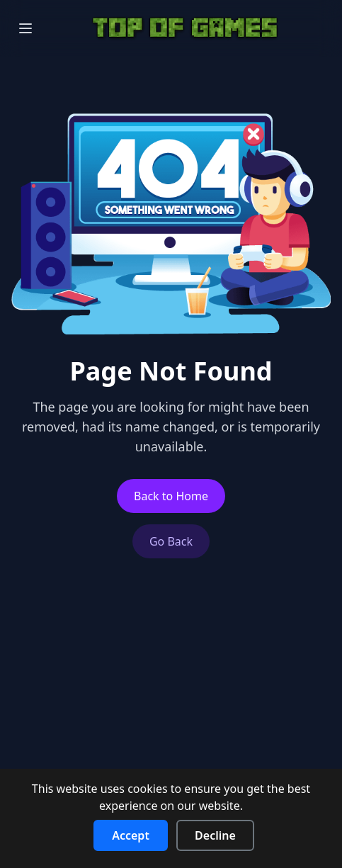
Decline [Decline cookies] (215, 835)
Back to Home (171, 496)
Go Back (171, 541)
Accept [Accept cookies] (131, 835)
